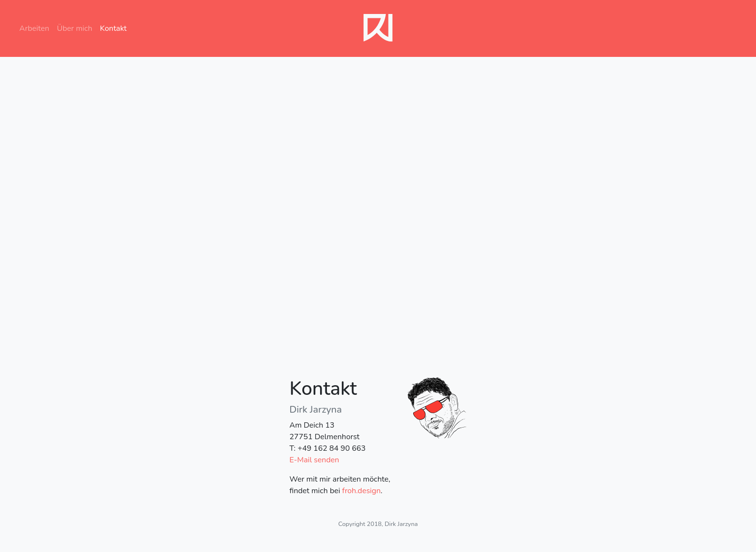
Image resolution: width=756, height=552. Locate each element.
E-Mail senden (314, 460)
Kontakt (113, 28)
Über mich (74, 28)
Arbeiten (36, 28)
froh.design (362, 491)
